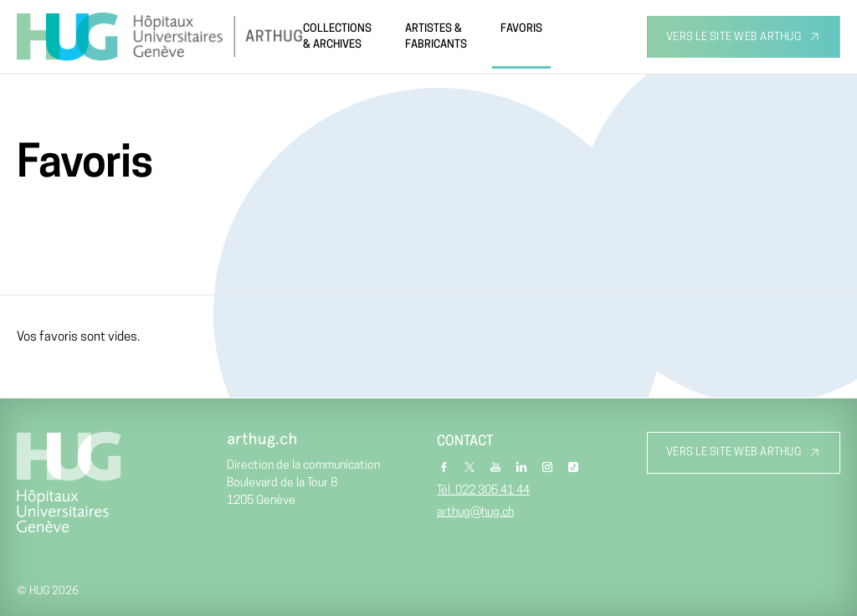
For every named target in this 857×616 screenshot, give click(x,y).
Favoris (521, 29)
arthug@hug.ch (475, 513)
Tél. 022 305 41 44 (483, 491)
